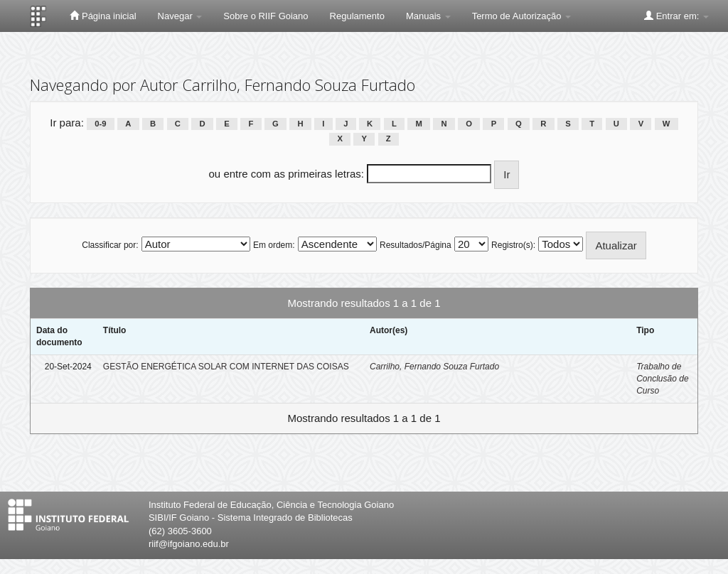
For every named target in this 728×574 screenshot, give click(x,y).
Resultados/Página (416, 245)
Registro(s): (513, 245)
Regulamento (357, 16)
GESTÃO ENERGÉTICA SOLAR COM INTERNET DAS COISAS (226, 367)
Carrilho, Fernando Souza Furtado (434, 367)
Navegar (180, 16)
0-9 (100, 124)
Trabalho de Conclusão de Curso (662, 379)
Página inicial (103, 16)
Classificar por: (110, 245)
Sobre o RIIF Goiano (266, 16)
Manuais (428, 16)
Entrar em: (676, 16)
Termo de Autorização (521, 16)
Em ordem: (274, 245)
